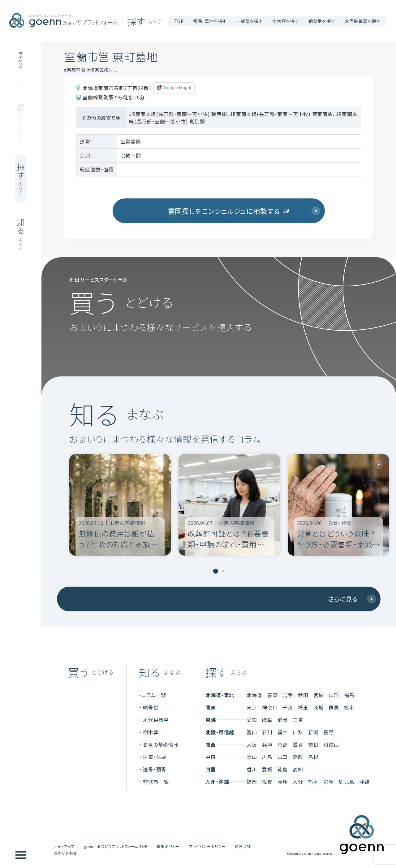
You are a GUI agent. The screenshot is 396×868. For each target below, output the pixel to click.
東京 (252, 707)
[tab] (216, 571)
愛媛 (267, 769)
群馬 (334, 707)
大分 (298, 782)
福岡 (252, 782)
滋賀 (298, 744)
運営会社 (243, 846)
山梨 (298, 732)
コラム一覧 (154, 695)
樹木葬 (151, 732)
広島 (267, 757)
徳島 (283, 769)
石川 (267, 732)
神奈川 (270, 707)
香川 (252, 769)
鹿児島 (346, 782)
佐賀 (267, 782)
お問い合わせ (66, 853)
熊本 (313, 782)
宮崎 (329, 782)
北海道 (254, 695)
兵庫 (267, 744)
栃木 (349, 707)
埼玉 (303, 707)
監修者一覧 (156, 782)
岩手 (288, 695)
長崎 (283, 782)
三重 (298, 720)
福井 (283, 732)
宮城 (319, 695)
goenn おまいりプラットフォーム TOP (116, 846)
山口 (283, 757)
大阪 (252, 744)
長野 (329, 732)
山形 (334, 695)
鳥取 (298, 757)
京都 (283, 744)
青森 (273, 695)
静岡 (283, 720)
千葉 (288, 707)
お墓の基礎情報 (161, 744)
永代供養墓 (156, 720)
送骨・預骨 (155, 769)
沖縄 (364, 782)
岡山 (252, 757)
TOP (179, 21)
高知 (298, 769)
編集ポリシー (168, 846)
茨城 (319, 707)
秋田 (303, 695)
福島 (349, 695)
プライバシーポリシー (207, 846)
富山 (252, 732)
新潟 (313, 732)
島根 (313, 757)
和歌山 (331, 744)
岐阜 (267, 720)
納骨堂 (151, 707)
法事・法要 (155, 757)
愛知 (252, 720)
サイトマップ (64, 846)
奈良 (313, 744)
